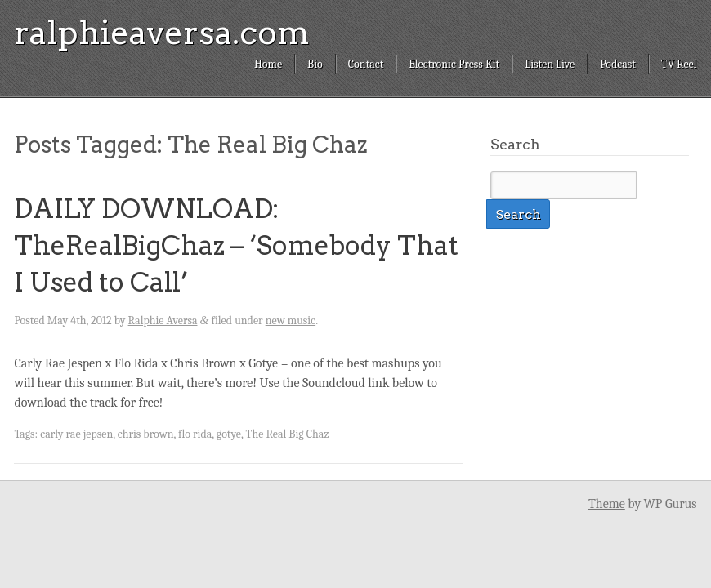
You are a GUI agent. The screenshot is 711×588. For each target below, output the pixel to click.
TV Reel (679, 64)
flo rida (195, 434)
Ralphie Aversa (163, 321)
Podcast (618, 64)
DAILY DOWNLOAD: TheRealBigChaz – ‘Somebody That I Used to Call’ (236, 245)
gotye (229, 434)
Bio (315, 64)
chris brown (146, 434)
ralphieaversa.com (162, 33)
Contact (366, 64)
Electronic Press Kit (454, 64)
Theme (607, 504)
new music (291, 321)
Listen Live (550, 64)
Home (268, 64)
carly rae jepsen (76, 434)
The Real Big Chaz (288, 434)
